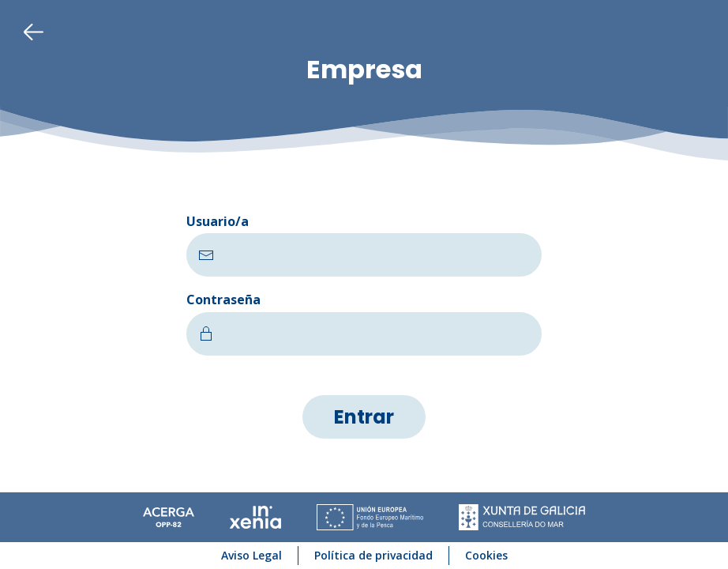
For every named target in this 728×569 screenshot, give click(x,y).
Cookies (486, 555)
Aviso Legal (251, 555)
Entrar (364, 417)
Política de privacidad (373, 555)
